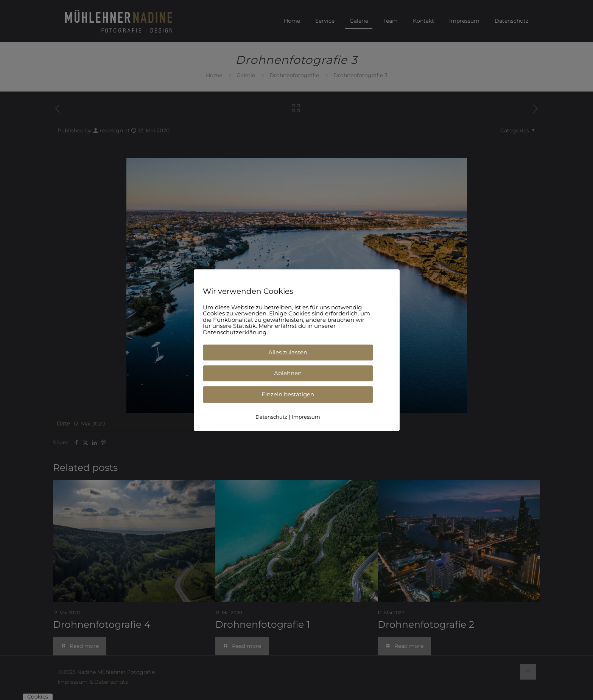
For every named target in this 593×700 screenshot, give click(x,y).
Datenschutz (271, 417)
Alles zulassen (288, 352)
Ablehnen (288, 373)
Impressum (306, 417)
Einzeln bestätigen (288, 394)
